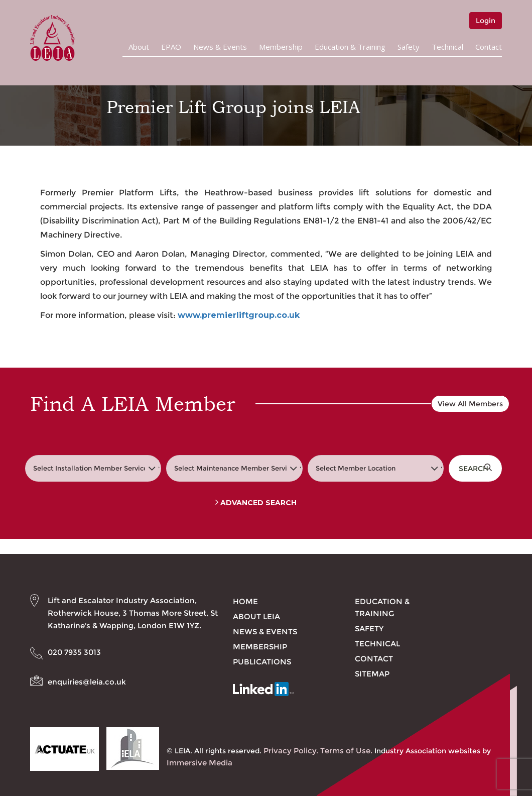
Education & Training (350, 47)
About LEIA (256, 616)
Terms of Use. (346, 751)
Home (245, 601)
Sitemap (372, 674)
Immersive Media (199, 763)
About (139, 47)
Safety (409, 47)
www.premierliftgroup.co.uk (239, 315)
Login (486, 21)
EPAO (171, 47)
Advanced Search (256, 503)
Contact (489, 47)
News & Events (220, 47)
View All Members (470, 404)
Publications (262, 662)
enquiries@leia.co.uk (87, 682)
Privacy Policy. (291, 751)
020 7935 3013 (74, 652)
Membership (281, 47)
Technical (447, 47)
